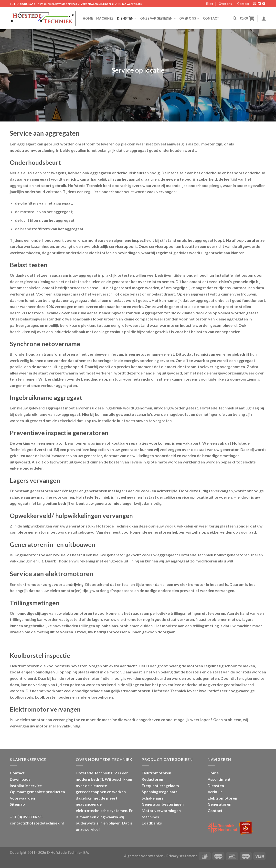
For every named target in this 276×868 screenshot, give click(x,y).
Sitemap (17, 804)
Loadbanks (152, 823)
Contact (243, 4)
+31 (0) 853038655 (22, 4)
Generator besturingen (163, 804)
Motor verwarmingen (161, 810)
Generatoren (219, 804)
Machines (105, 18)
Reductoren (152, 779)
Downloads (20, 779)
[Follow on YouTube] (264, 4)
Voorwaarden (22, 798)
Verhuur (215, 792)
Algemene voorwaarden (144, 856)
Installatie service (26, 786)
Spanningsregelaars (160, 792)
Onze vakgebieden (158, 18)
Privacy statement (182, 856)
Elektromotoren (156, 773)
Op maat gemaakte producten (37, 792)
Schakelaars (153, 798)
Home (88, 18)
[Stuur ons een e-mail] (255, 4)
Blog (210, 4)
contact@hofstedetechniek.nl (37, 823)
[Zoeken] (235, 18)
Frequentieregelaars (160, 786)
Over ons (225, 4)
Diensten (127, 18)
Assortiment (219, 779)
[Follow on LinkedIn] (259, 4)
